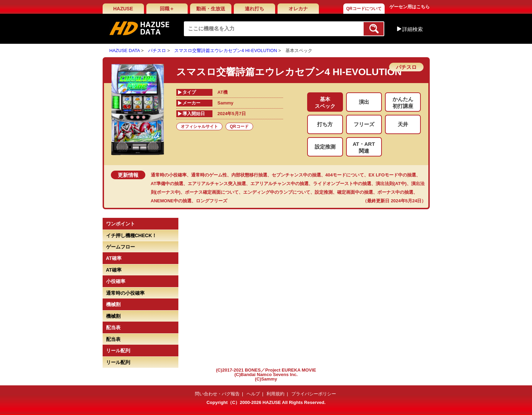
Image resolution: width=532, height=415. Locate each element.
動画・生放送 (211, 9)
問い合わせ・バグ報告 (217, 394)
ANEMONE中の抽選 (171, 201)
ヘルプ (253, 394)
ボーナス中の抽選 (395, 192)
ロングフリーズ (212, 201)
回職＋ (167, 9)
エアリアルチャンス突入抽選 (217, 184)
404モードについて (345, 175)
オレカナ (298, 9)
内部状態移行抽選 (249, 175)
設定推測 (324, 192)
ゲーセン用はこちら (410, 7)
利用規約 (275, 394)
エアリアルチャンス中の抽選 (279, 184)
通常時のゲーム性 (209, 175)
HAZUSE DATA (125, 50)
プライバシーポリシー (314, 394)
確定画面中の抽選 (355, 192)
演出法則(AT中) (391, 184)
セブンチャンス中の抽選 (296, 175)
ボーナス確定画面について (212, 192)
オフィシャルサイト (199, 126)
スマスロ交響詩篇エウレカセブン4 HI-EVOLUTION (226, 50)
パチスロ (157, 50)
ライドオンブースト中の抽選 (342, 184)
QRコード (239, 126)
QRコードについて (364, 9)
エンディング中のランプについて (277, 192)
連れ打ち (254, 9)
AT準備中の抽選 (167, 184)
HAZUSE (123, 9)
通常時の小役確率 (169, 175)
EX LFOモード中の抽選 (392, 175)
